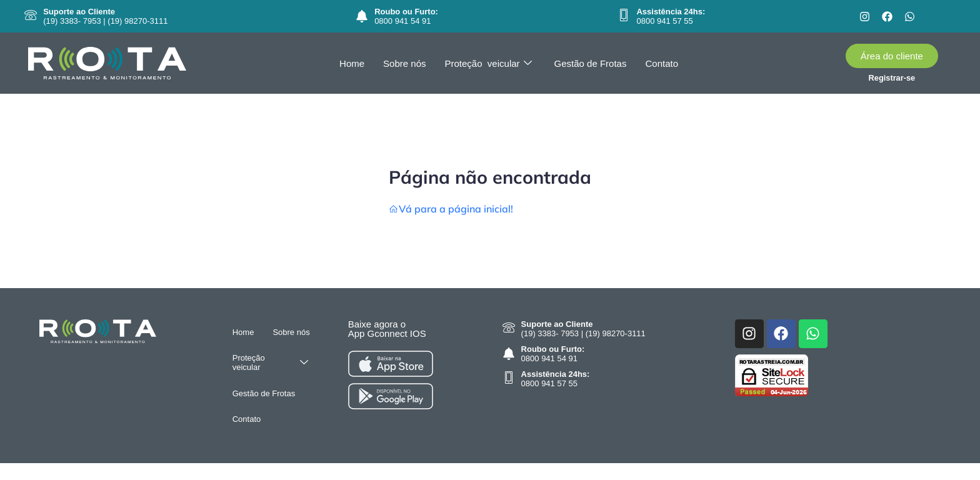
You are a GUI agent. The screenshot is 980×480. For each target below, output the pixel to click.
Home (352, 63)
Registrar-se (892, 78)
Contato (662, 63)
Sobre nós (404, 63)
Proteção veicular (488, 63)
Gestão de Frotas (591, 63)
